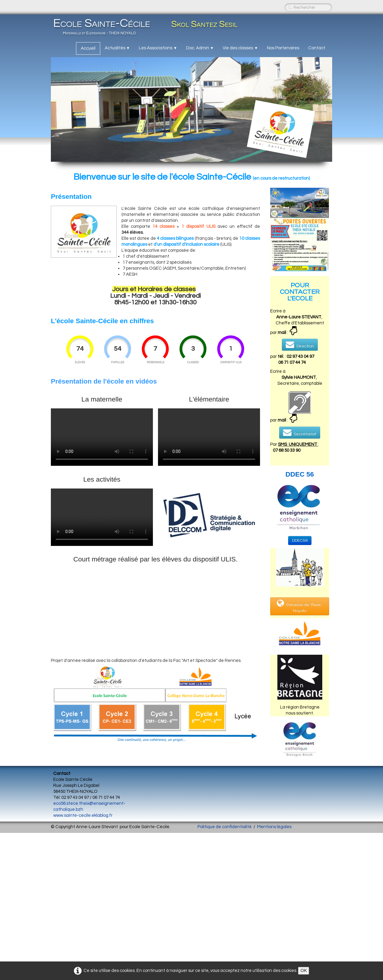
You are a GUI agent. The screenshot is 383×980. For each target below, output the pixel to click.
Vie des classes (240, 48)
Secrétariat (300, 432)
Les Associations (158, 48)
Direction (300, 344)
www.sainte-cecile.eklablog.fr (83, 815)
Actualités (117, 48)
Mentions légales (274, 827)
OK (304, 971)
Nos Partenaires (283, 48)
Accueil (88, 48)
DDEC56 (300, 541)
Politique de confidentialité (225, 827)
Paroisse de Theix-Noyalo (300, 606)
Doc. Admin (200, 48)
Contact (317, 48)
